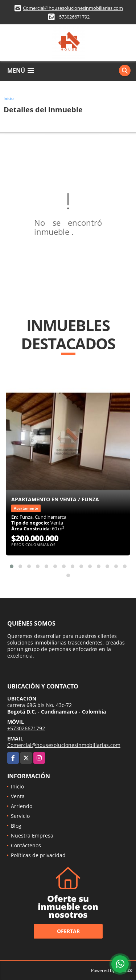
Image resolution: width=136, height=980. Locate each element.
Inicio (9, 98)
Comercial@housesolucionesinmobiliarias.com (73, 8)
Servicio (20, 816)
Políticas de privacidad (38, 855)
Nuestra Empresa (32, 836)
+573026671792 (73, 17)
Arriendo (22, 806)
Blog (16, 826)
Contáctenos (26, 845)
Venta (18, 796)
